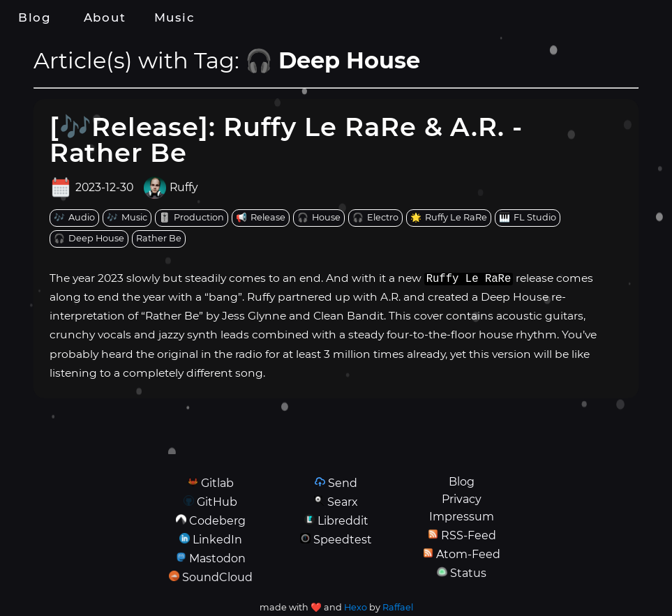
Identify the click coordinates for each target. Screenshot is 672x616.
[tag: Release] (261, 218)
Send (343, 483)
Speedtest (343, 540)
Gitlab (217, 483)
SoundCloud (217, 577)
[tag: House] (319, 218)
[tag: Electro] (375, 218)
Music (174, 17)
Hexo (356, 607)
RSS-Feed (469, 535)
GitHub (217, 502)
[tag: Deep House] (89, 239)
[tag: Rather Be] (159, 239)
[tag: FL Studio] (528, 218)
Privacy (462, 499)
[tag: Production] (192, 218)
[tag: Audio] (74, 218)
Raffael (398, 607)
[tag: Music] (127, 218)
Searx (343, 502)
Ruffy (184, 188)
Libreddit (343, 521)
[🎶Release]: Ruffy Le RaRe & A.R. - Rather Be (286, 140)
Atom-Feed (468, 554)
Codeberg (217, 521)
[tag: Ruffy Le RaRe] (449, 218)
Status (468, 573)
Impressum (462, 517)
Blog (35, 17)
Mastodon (217, 558)
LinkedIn (217, 540)
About (105, 17)
